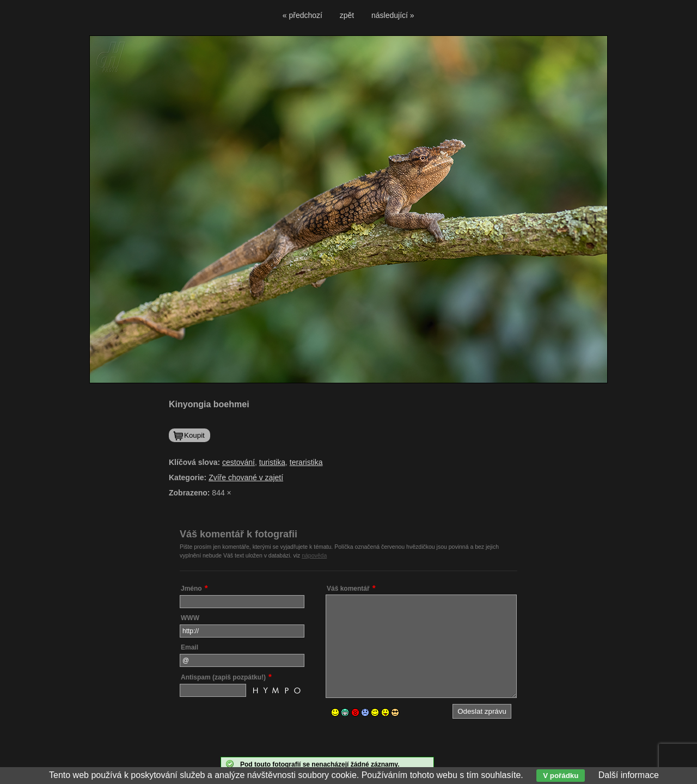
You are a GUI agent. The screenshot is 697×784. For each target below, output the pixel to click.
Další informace (629, 775)
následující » (393, 15)
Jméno (191, 589)
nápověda (314, 555)
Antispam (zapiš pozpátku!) (223, 677)
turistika (272, 462)
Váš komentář (348, 589)
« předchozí (302, 15)
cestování (239, 462)
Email (189, 647)
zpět (347, 15)
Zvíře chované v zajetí (246, 477)
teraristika (306, 462)
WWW (190, 618)
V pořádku (561, 776)
